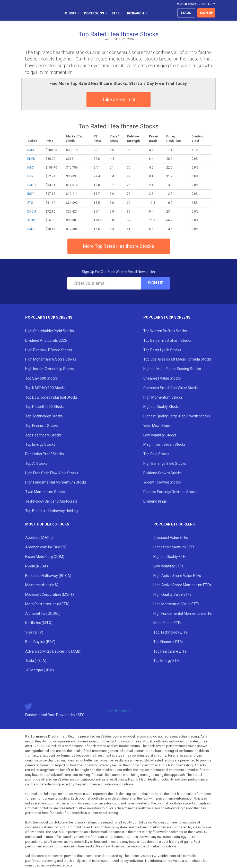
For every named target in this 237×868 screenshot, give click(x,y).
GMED (32, 185)
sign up (207, 13)
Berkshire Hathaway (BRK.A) (48, 576)
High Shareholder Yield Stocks (50, 331)
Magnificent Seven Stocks (164, 444)
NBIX (31, 168)
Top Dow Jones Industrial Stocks (51, 397)
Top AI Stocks (36, 463)
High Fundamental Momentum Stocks (56, 482)
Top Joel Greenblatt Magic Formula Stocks (178, 359)
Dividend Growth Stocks (163, 473)
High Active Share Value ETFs (177, 576)
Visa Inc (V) (34, 632)
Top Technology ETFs (171, 632)
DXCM (32, 212)
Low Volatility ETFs (168, 566)
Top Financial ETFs (168, 642)
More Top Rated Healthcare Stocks (119, 246)
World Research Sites (196, 4)
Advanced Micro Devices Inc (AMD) (53, 651)
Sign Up (156, 283)
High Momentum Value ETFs (176, 604)
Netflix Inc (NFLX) (39, 623)
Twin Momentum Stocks (45, 492)
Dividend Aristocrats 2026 (46, 340)
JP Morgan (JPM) (39, 670)
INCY (31, 194)
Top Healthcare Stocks (43, 435)
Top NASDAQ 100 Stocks (45, 388)
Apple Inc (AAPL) (39, 538)
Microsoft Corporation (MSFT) (50, 594)
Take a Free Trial (118, 99)
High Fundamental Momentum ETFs (183, 613)
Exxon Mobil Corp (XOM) (45, 557)
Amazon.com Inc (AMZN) (46, 547)
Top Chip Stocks (156, 454)
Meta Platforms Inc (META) (47, 604)
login (186, 13)
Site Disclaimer (119, 711)
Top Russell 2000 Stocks (45, 407)
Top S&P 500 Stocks (42, 378)
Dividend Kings (155, 501)
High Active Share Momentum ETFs (182, 585)
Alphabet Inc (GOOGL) (43, 613)
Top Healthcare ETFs (170, 651)
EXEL (31, 229)
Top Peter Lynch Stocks (162, 350)
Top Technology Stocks (44, 416)
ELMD (31, 159)
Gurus (72, 13)
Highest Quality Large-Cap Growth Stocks (177, 416)
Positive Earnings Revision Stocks (170, 492)
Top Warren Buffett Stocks (165, 331)
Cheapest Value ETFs (171, 538)
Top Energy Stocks (40, 444)
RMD (31, 150)
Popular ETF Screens (174, 524)
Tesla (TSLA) (36, 661)
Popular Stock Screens (49, 317)
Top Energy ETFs (167, 661)
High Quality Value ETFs (172, 594)
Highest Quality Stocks (161, 407)
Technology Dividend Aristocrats (51, 501)
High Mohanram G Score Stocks (51, 359)
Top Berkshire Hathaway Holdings (52, 511)
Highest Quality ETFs (170, 557)
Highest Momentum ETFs (174, 547)
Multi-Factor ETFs (168, 623)
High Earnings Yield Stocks (165, 463)
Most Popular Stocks (47, 524)
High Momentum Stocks (163, 397)
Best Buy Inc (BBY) (40, 642)
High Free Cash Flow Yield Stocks (52, 473)
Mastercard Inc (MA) (42, 585)
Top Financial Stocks (42, 426)
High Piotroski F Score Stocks (49, 350)
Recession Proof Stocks (45, 454)
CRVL (31, 176)
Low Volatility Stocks (160, 435)
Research (137, 13)
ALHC (31, 220)
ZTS (30, 203)
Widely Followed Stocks (162, 482)
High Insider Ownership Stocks (50, 369)
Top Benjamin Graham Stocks (167, 340)
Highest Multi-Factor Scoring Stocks (172, 369)
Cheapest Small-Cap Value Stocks (171, 388)
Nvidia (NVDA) (37, 566)
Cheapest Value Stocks (162, 378)
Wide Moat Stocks (158, 426)
